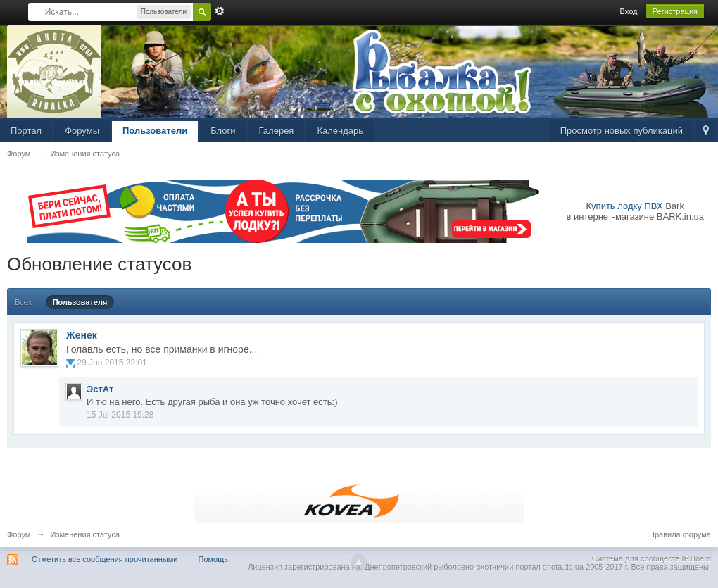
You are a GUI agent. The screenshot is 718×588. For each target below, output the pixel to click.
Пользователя (80, 302)
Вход (629, 11)
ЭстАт (100, 389)
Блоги (223, 131)
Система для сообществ (636, 558)
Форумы (82, 131)
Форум (19, 534)
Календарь (340, 131)
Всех (23, 302)
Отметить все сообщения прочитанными (105, 559)
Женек (82, 335)
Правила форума (680, 534)
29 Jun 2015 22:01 (112, 363)
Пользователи (155, 131)
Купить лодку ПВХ (625, 206)
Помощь (214, 559)
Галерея (277, 131)
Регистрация (675, 11)
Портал (26, 131)
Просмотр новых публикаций (622, 131)
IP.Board (697, 558)
